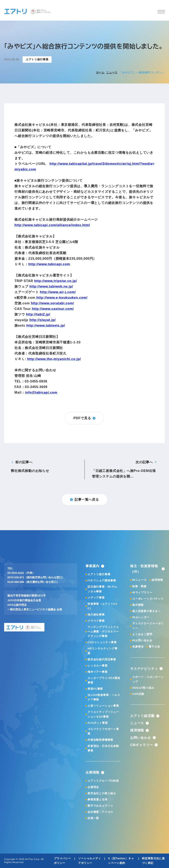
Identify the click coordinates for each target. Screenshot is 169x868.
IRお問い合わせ (142, 640)
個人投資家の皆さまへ (146, 611)
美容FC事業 (95, 689)
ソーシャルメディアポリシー (89, 861)
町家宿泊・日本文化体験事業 (103, 748)
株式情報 (138, 605)
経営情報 (157, 580)
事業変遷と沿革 (98, 800)
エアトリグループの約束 (103, 781)
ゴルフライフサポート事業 (103, 731)
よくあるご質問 (142, 634)
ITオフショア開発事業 (102, 580)
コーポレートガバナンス (148, 599)
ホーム (100, 72)
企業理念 (93, 787)
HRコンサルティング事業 (103, 651)
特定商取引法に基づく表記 (153, 861)
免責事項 (138, 647)
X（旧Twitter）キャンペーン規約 (121, 861)
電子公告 (154, 647)
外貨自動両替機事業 (100, 740)
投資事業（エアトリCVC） (102, 606)
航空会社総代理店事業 (102, 659)
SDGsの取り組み (143, 688)
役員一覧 (93, 818)
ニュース (112, 72)
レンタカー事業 (98, 666)
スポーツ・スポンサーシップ (148, 679)
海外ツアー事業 (98, 672)
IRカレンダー (141, 617)
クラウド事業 (96, 621)
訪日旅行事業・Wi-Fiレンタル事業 (103, 589)
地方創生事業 (96, 615)
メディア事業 (96, 598)
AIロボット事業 (98, 723)
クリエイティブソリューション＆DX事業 (103, 714)
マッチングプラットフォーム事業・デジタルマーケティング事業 (103, 632)
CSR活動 (138, 694)
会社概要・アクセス (100, 812)
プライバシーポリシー (62, 861)
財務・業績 (139, 586)
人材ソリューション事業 (103, 706)
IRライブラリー (142, 592)
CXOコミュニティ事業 (102, 642)
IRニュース (139, 580)
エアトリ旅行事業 (99, 574)
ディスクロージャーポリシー (148, 626)
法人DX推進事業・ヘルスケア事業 (104, 697)
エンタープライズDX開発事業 (104, 680)
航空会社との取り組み (102, 793)
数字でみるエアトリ (100, 806)
